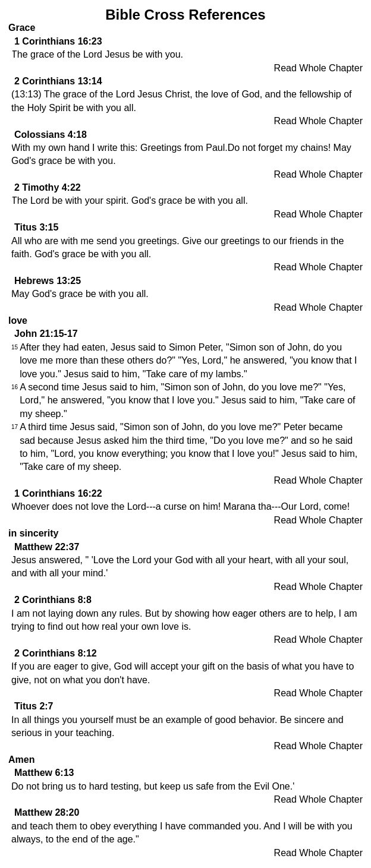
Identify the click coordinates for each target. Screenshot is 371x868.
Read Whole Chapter (318, 68)
